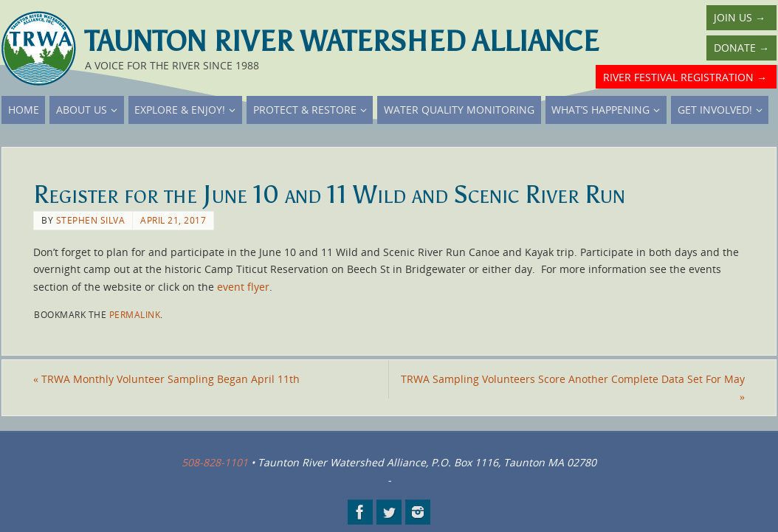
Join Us (740, 17)
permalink (135, 314)
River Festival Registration (685, 77)
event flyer (243, 287)
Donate (741, 48)
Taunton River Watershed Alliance (342, 41)
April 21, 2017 (173, 220)
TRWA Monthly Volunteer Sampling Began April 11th (166, 379)
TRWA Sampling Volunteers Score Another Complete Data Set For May (573, 388)
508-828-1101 (215, 462)
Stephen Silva (91, 220)
